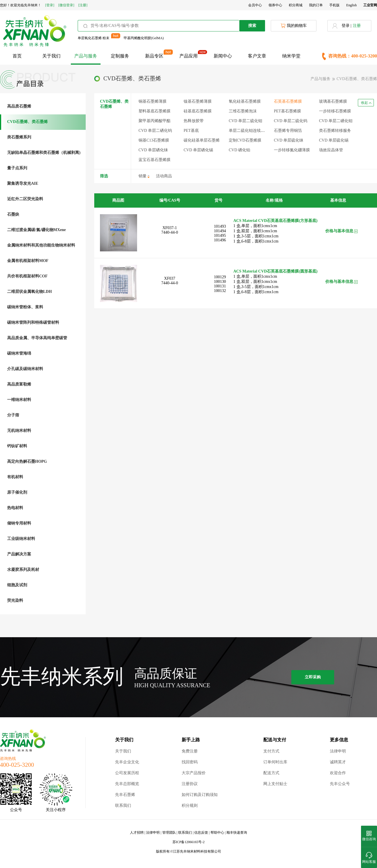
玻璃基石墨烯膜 (333, 101)
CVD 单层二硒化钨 (155, 131)
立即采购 (313, 677)
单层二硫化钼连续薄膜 (249, 131)
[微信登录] (66, 5)
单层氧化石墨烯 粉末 (94, 38)
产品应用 (188, 56)
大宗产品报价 (194, 773)
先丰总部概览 (127, 784)
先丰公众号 (340, 784)
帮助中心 (217, 833)
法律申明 (338, 751)
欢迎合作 (338, 773)
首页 (17, 56)
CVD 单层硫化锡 (334, 140)
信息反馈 (201, 833)
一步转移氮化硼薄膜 (292, 150)
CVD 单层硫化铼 (289, 140)
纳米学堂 (291, 56)
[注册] (83, 5)
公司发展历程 (127, 773)
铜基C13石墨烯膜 (154, 140)
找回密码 (190, 762)
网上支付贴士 (275, 784)
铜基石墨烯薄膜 (153, 101)
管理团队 (169, 833)
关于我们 (51, 56)
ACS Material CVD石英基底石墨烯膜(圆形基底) (275, 271)
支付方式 (271, 751)
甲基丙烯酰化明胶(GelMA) (144, 38)
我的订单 (316, 5)
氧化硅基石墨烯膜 (245, 101)
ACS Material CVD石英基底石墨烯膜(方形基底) (275, 221)
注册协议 (190, 784)
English (351, 5)
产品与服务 (86, 56)
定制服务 (120, 56)
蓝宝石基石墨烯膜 (155, 160)
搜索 (252, 26)
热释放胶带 (194, 121)
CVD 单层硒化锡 (198, 150)
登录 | (346, 26)
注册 (357, 26)
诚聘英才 (338, 762)
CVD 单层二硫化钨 (291, 121)
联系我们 (123, 806)
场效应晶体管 (331, 150)
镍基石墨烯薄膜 (198, 101)
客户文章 (257, 56)
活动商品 (164, 176)
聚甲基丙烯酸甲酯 (155, 121)
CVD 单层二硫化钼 (245, 121)
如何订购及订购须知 (200, 795)
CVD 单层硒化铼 (153, 150)
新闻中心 (223, 56)
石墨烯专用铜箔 (288, 131)
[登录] (50, 5)
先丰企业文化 (127, 762)
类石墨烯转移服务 (335, 131)
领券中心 (275, 5)
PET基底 (191, 131)
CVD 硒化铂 (239, 150)
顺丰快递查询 (237, 833)
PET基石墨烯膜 (287, 111)
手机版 (334, 5)
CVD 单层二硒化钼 (336, 121)
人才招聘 (137, 833)
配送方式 (271, 773)
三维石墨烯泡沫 (243, 111)
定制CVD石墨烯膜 (245, 140)
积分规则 (190, 806)
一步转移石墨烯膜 (335, 111)
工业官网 (370, 5)
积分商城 (296, 5)
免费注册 (190, 751)
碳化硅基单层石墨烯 (202, 140)
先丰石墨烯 (125, 795)
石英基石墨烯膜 (288, 101)
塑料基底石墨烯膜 (155, 111)
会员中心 (255, 5)
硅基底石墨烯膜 (198, 111)
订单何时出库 (275, 762)
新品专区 (154, 56)
